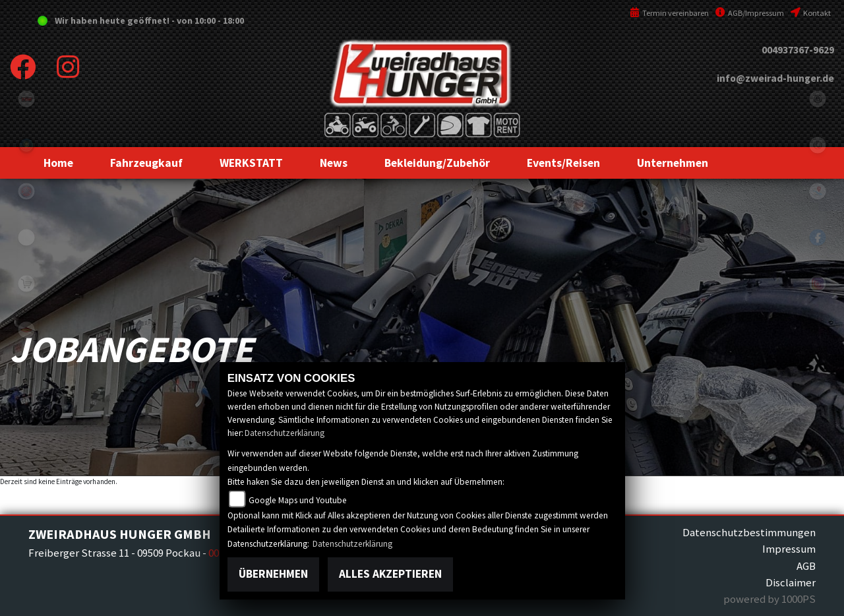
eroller (26, 237)
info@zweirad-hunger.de (775, 78)
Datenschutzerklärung (285, 433)
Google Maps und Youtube (298, 500)
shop (26, 284)
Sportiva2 (26, 145)
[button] (146, 163)
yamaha (26, 191)
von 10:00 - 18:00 (210, 20)
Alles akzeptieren (390, 574)
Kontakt (811, 13)
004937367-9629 (798, 50)
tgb (26, 99)
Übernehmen (273, 574)
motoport (26, 330)
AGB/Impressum (750, 13)
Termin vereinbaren (669, 13)
